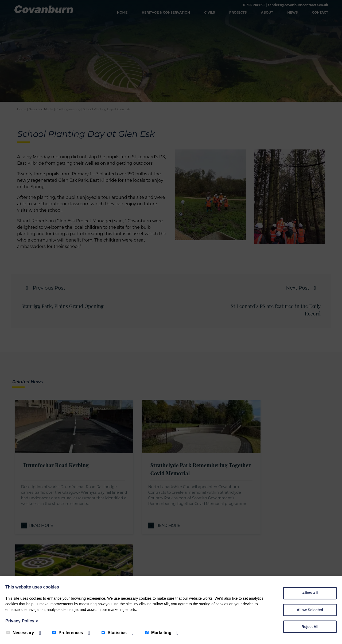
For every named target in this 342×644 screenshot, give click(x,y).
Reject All (310, 627)
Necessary (20, 633)
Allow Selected (310, 610)
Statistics (114, 633)
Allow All (310, 593)
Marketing (158, 633)
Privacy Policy (22, 621)
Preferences (68, 633)
